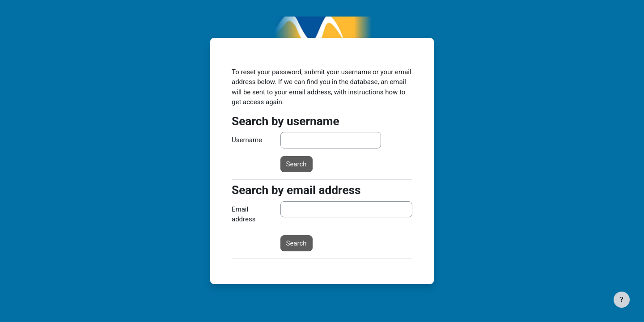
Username (247, 140)
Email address (244, 214)
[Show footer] (622, 300)
